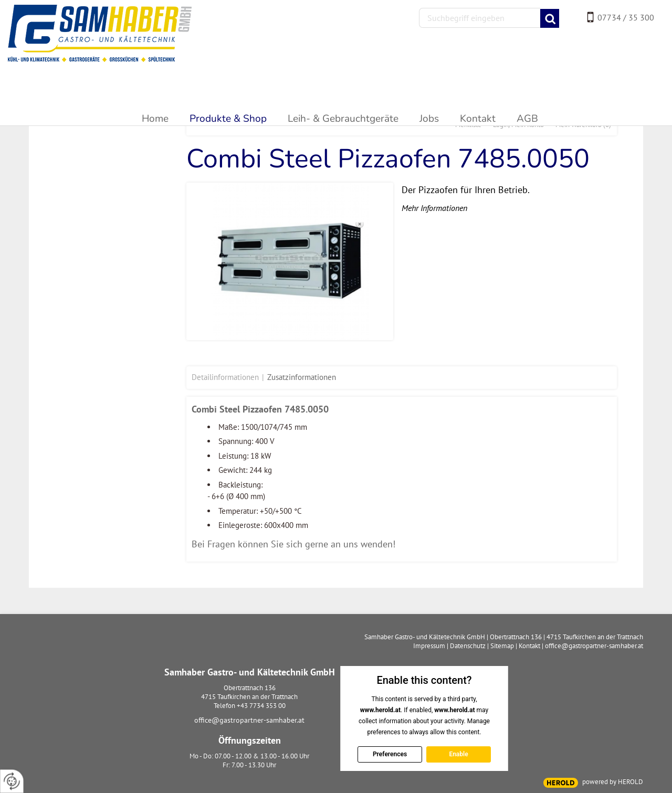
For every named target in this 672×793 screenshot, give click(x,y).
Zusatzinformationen (302, 377)
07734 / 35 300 (626, 17)
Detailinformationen (225, 377)
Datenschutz (468, 646)
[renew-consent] (12, 781)
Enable (458, 754)
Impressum (429, 646)
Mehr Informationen (434, 208)
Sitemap (502, 646)
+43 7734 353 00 (261, 706)
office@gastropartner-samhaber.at (249, 720)
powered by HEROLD (613, 782)
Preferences (389, 754)
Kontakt (529, 646)
